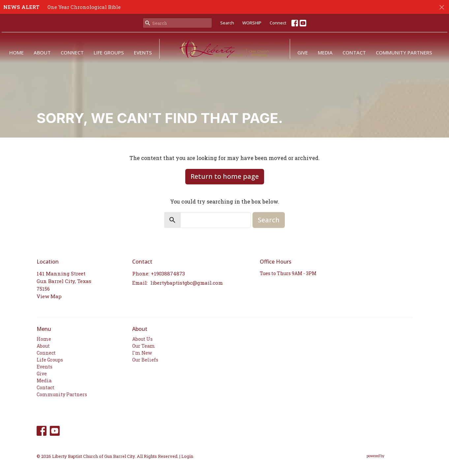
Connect (278, 23)
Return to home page (225, 176)
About (42, 52)
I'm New (142, 353)
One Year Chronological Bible (84, 7)
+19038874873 (168, 273)
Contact (354, 52)
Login (187, 456)
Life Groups (109, 52)
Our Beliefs (145, 360)
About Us (142, 339)
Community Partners (404, 52)
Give (303, 52)
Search (227, 23)
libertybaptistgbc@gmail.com (187, 283)
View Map (49, 296)
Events (143, 52)
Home (16, 52)
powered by (389, 456)
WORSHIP (252, 23)
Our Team (144, 346)
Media (325, 52)
